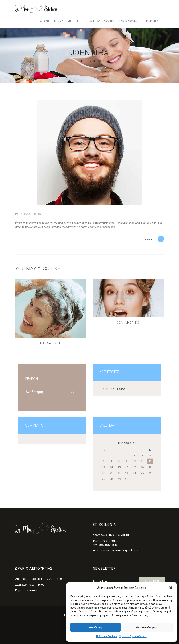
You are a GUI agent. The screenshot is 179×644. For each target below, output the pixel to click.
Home (80, 61)
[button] (171, 588)
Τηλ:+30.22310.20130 (105, 541)
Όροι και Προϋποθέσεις (133, 636)
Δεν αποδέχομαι (148, 627)
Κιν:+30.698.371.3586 (105, 545)
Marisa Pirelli (51, 343)
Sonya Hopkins (128, 323)
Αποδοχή (95, 627)
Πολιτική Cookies (107, 636)
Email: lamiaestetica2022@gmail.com (115, 551)
